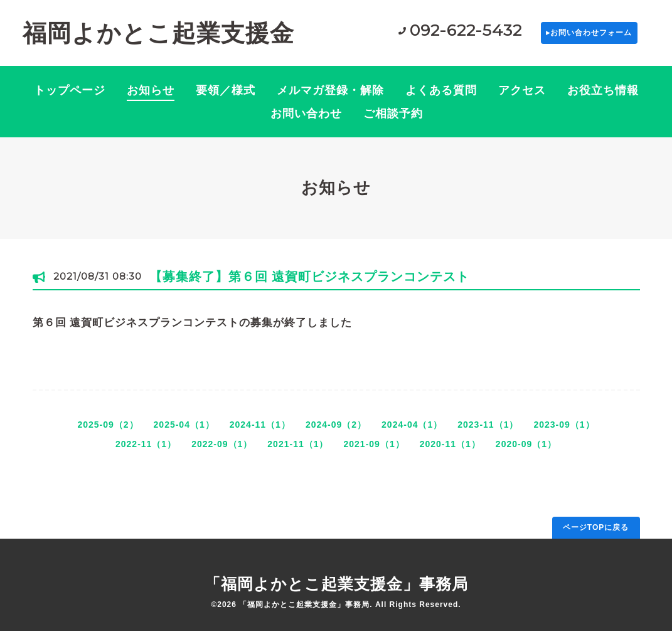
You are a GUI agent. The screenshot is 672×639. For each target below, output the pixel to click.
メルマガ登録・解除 (330, 98)
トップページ (70, 98)
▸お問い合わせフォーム (561, 37)
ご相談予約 (393, 122)
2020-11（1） (450, 452)
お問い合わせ (306, 122)
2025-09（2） (108, 432)
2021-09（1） (374, 452)
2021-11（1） (298, 452)
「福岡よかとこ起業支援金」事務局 (336, 592)
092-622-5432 (409, 34)
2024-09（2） (336, 432)
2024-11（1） (260, 432)
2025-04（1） (184, 432)
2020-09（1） (526, 452)
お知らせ (151, 98)
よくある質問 (441, 98)
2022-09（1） (222, 452)
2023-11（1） (488, 432)
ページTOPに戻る (596, 535)
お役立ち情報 (603, 98)
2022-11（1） (146, 452)
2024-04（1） (412, 432)
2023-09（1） (564, 432)
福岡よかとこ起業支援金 (158, 37)
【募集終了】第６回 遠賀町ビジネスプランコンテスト (310, 284)
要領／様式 (226, 98)
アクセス (522, 98)
